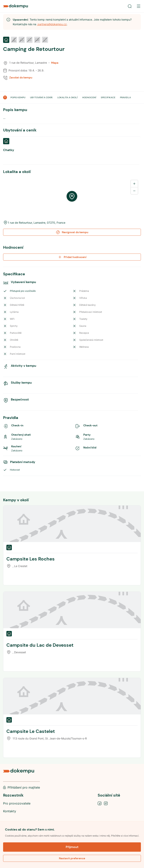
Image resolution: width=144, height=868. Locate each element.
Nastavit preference (72, 858)
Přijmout (72, 847)
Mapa (53, 63)
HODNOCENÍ (89, 97)
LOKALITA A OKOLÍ (67, 97)
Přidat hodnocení (72, 257)
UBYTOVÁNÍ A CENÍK (41, 97)
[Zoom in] (134, 184)
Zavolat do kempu (21, 77)
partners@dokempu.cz (52, 24)
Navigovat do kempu (72, 232)
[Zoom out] (134, 191)
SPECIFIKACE (108, 97)
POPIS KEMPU (18, 97)
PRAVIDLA (125, 97)
